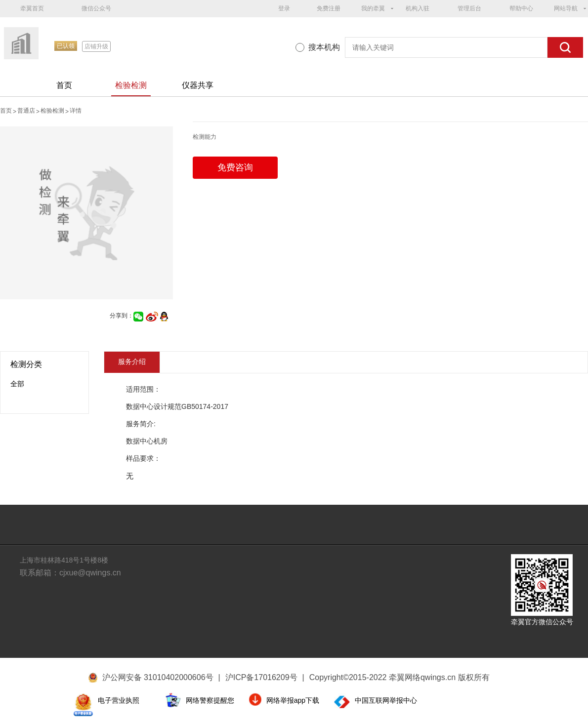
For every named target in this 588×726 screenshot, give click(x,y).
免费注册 (329, 8)
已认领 (66, 46)
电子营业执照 (119, 700)
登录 (284, 8)
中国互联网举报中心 (386, 700)
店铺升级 (96, 46)
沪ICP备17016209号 (265, 677)
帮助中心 (521, 8)
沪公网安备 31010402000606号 (158, 677)
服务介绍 (132, 362)
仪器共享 (198, 85)
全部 (17, 384)
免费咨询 (235, 167)
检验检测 (131, 85)
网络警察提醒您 (210, 700)
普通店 (26, 111)
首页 (64, 85)
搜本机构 (324, 47)
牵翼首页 (32, 8)
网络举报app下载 (293, 700)
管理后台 (469, 8)
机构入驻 (418, 8)
